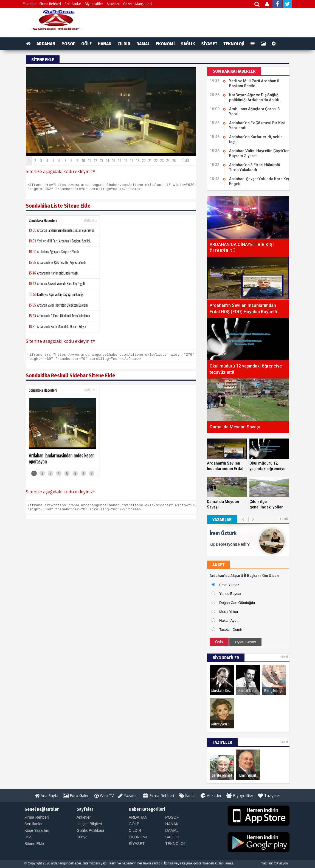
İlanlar (187, 795)
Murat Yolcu (229, 612)
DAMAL (143, 44)
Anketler (113, 4)
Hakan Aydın (229, 620)
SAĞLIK (188, 44)
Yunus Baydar (230, 594)
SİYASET (209, 44)
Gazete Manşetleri (137, 4)
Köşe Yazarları (37, 830)
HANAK (105, 44)
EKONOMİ (165, 44)
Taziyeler (269, 795)
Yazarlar (29, 4)
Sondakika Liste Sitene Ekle (58, 207)
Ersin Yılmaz (229, 585)
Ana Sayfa (47, 795)
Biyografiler (94, 4)
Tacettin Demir (231, 630)
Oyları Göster (245, 642)
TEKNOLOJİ (234, 44)
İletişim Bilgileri (89, 824)
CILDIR (124, 44)
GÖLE (86, 44)
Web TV (104, 795)
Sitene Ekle (34, 844)
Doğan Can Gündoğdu (237, 603)
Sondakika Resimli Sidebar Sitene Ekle (71, 379)
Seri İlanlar (73, 4)
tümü (284, 519)
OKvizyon (281, 863)
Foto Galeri (76, 795)
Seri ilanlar (33, 824)
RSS (28, 837)
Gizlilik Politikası (90, 830)
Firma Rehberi (50, 4)
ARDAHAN (46, 44)
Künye (82, 837)
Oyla (219, 642)
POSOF (68, 44)
